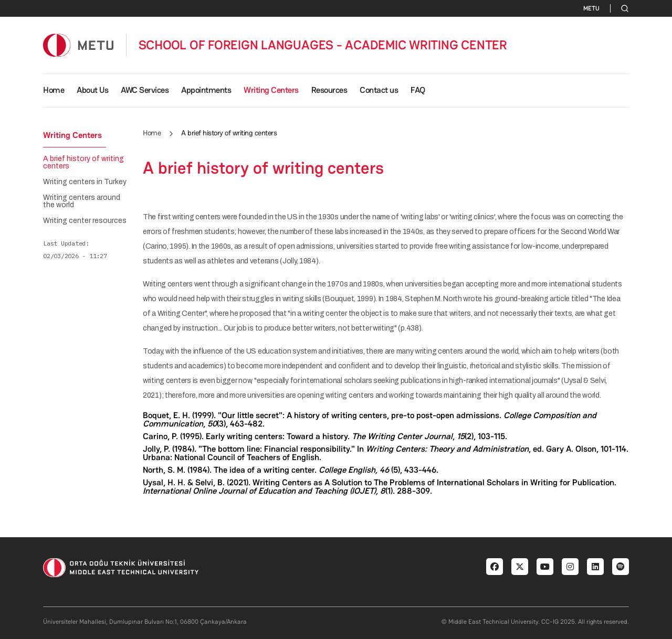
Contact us (379, 90)
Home (54, 90)
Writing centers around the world (82, 201)
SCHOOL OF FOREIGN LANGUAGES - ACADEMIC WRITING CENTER (323, 45)
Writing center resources (85, 221)
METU (591, 8)
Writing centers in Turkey (85, 182)
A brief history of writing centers (83, 163)
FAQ (418, 90)
